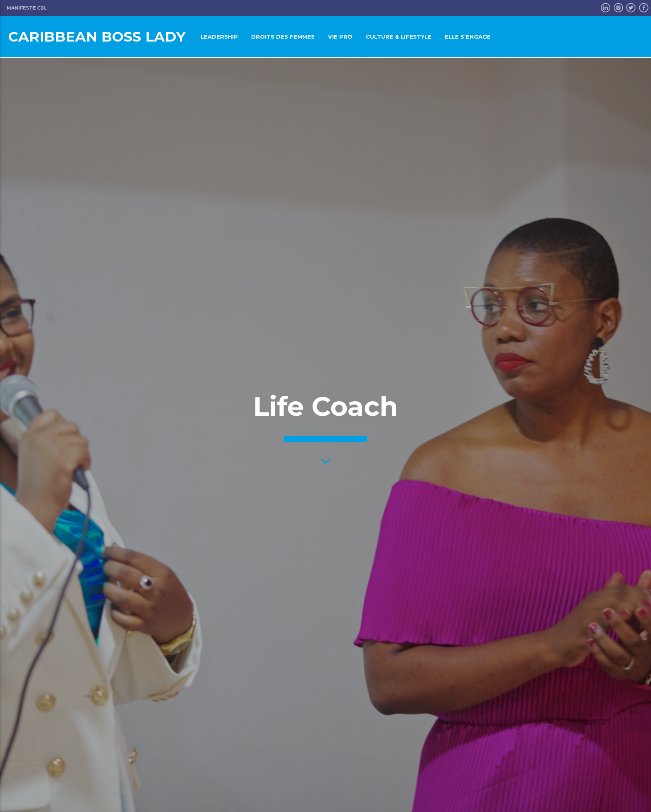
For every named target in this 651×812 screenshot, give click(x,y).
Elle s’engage (468, 37)
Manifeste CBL (27, 8)
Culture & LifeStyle (399, 37)
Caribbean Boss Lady (97, 36)
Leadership (219, 37)
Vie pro (340, 37)
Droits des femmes (283, 37)
